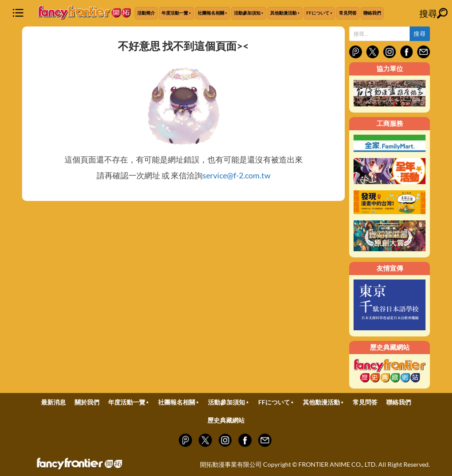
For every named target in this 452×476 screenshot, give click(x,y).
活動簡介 (146, 13)
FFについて (318, 13)
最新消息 (53, 402)
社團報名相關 (211, 13)
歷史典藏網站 (226, 420)
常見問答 (348, 13)
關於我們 (87, 402)
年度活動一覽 (175, 13)
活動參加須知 (247, 13)
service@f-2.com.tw (237, 175)
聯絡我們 (372, 13)
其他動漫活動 (283, 13)
